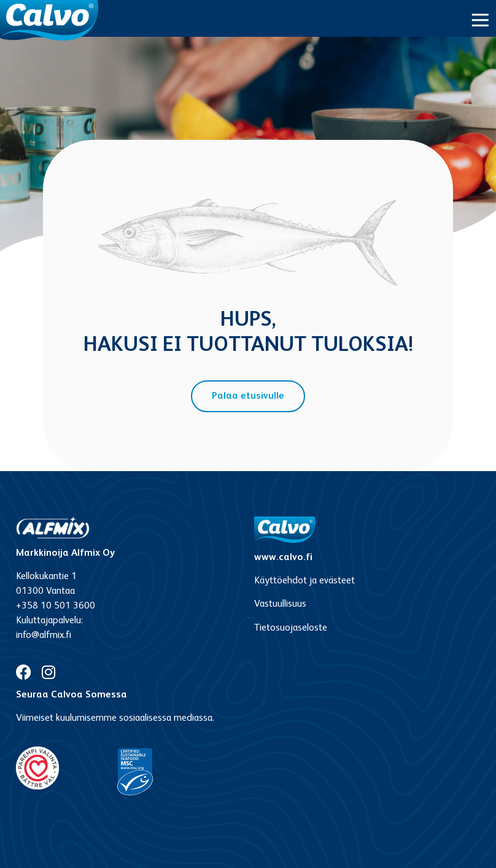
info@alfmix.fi (44, 636)
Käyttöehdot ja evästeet (304, 581)
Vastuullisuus (280, 604)
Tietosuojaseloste (291, 628)
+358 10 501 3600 (56, 606)
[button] (480, 20)
